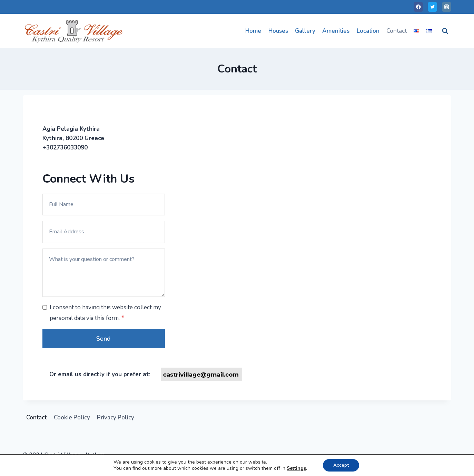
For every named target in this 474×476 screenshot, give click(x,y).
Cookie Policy (72, 417)
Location (368, 31)
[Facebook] (418, 7)
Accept (341, 465)
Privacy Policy (116, 417)
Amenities (336, 31)
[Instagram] (447, 7)
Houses (278, 31)
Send (103, 339)
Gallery (305, 31)
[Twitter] (432, 7)
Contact (397, 31)
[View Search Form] (445, 31)
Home (253, 31)
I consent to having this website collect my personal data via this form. (105, 313)
